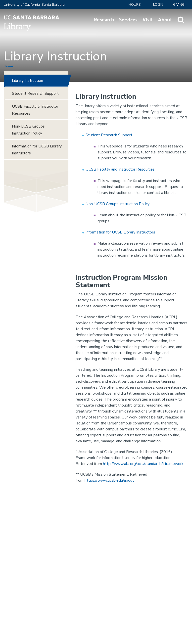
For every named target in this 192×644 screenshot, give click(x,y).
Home (8, 66)
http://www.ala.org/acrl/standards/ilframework (143, 464)
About (165, 20)
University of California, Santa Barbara (34, 5)
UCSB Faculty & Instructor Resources (35, 110)
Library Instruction (27, 81)
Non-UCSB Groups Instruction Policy (118, 204)
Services (128, 20)
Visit (148, 20)
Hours (135, 5)
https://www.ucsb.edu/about (109, 480)
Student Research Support (109, 135)
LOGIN (158, 5)
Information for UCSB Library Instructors (120, 232)
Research (104, 20)
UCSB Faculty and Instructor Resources (120, 169)
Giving (179, 5)
